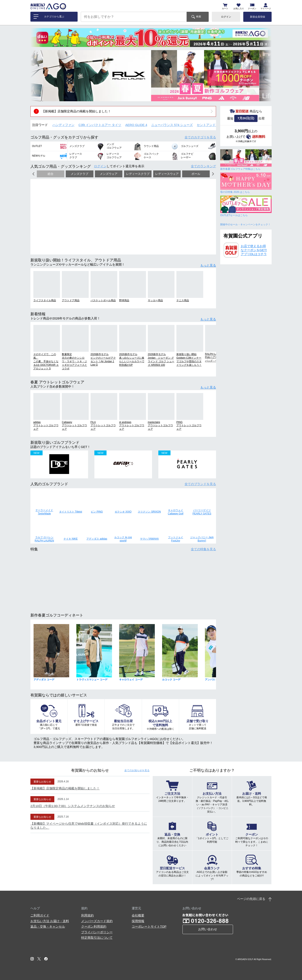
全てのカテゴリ (200, 137)
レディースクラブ (138, 174)
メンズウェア (109, 174)
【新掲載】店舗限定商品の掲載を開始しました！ (76, 111)
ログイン (226, 17)
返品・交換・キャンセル (48, 926)
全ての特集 (203, 549)
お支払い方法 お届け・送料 (50, 921)
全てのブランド (200, 484)
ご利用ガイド (40, 915)
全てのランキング (203, 166)
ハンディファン (63, 125)
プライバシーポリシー (97, 932)
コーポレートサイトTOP (149, 926)
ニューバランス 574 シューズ (172, 125)
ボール (196, 174)
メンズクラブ (79, 174)
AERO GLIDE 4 (136, 125)
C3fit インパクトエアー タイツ (100, 125)
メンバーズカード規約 (97, 921)
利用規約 (87, 915)
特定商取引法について (97, 938)
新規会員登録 (258, 17)
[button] (37, 76)
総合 (51, 174)
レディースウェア (167, 174)
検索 (199, 17)
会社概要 (138, 915)
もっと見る (208, 265)
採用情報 (138, 921)
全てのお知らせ (137, 770)
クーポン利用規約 (94, 926)
